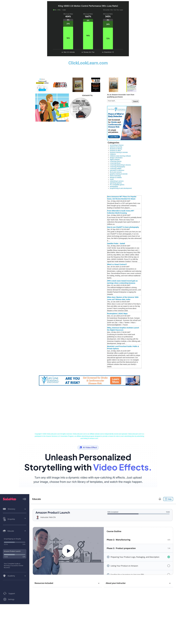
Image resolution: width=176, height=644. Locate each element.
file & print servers (116, 172)
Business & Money (116, 149)
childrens (113, 154)
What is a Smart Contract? (117, 264)
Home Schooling (115, 176)
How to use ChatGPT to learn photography (123, 227)
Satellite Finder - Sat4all (116, 244)
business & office (115, 151)
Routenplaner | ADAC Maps (117, 314)
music (112, 179)
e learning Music (115, 163)
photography (114, 186)
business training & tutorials (119, 152)
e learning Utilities (116, 168)
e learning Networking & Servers (120, 165)
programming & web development (121, 188)
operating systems (116, 183)
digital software (115, 159)
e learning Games (116, 161)
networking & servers (117, 181)
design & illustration (116, 158)
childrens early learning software (120, 156)
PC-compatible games (117, 185)
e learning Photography (117, 167)
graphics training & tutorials (119, 174)
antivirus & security (116, 147)
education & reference (117, 170)
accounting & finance (117, 145)
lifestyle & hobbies (116, 177)
